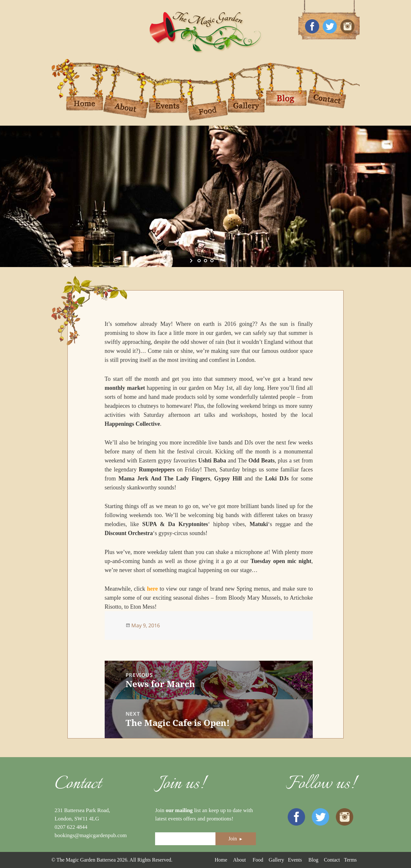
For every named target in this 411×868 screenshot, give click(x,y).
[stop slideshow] (219, 261)
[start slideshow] (192, 261)
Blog (313, 860)
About (240, 860)
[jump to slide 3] (212, 261)
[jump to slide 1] (199, 261)
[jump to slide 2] (205, 261)
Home (221, 860)
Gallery (276, 860)
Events (295, 860)
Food (258, 860)
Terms (350, 860)
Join (236, 839)
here (153, 589)
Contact (332, 860)
